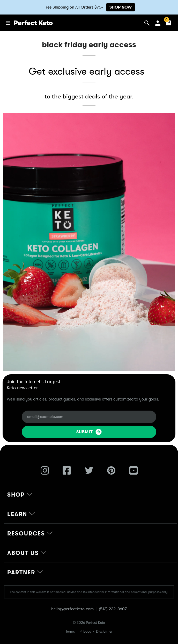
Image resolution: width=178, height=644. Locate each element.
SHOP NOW (121, 7)
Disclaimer (104, 631)
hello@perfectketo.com (72, 609)
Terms (70, 631)
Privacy (85, 631)
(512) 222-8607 (113, 609)
